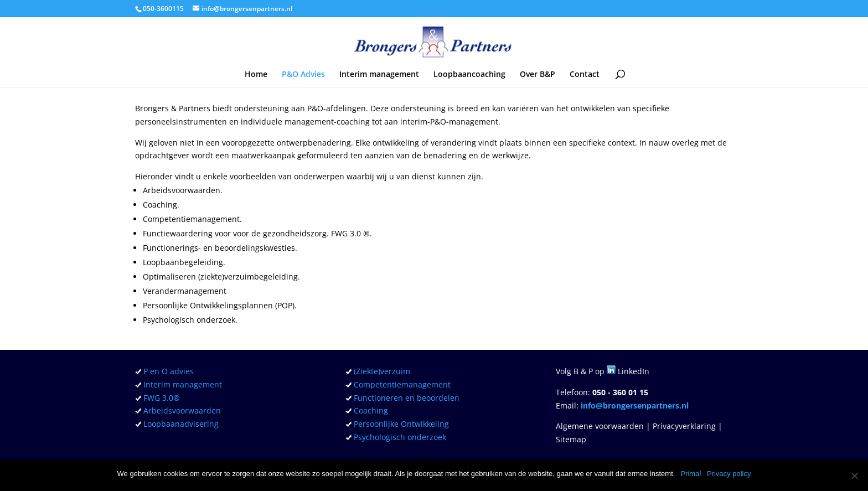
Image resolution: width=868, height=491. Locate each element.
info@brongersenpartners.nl (635, 405)
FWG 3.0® (161, 398)
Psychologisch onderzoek (400, 437)
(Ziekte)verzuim (382, 371)
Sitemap (571, 439)
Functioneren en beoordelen (407, 398)
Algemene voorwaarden (600, 426)
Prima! (691, 474)
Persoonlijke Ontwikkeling (401, 424)
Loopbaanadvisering (181, 424)
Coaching (371, 410)
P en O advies (169, 371)
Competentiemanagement (402, 384)
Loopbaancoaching (469, 75)
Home (256, 75)
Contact (585, 75)
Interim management (379, 75)
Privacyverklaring (684, 426)
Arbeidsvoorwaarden (182, 410)
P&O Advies (303, 75)
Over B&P (538, 75)
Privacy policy (729, 474)
